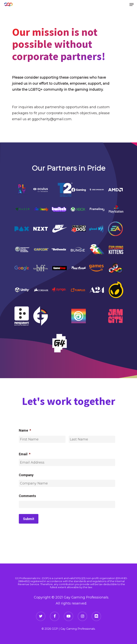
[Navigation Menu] (132, 5)
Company (26, 475)
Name (25, 430)
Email (25, 454)
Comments (27, 496)
